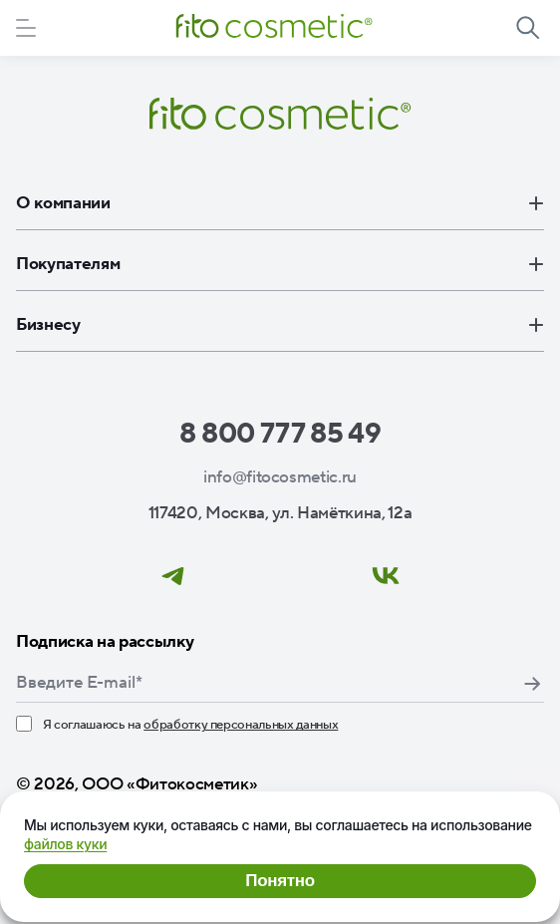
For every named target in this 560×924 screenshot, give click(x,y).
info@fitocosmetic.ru (280, 477)
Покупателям (280, 264)
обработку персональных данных (241, 725)
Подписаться (532, 684)
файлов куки (65, 844)
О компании (280, 203)
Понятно (280, 881)
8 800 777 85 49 (280, 434)
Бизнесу (280, 325)
